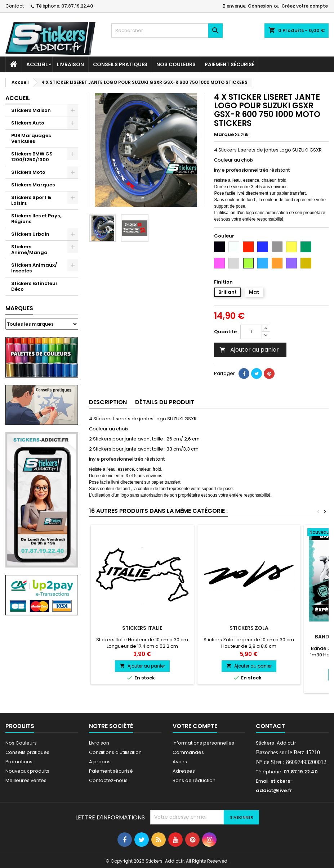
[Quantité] (251, 332)
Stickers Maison (31, 110)
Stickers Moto (28, 172)
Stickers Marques (33, 185)
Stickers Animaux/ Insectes (34, 268)
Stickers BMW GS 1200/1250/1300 (32, 157)
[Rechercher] (167, 31)
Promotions (19, 762)
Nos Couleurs (176, 64)
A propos (100, 762)
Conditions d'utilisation (115, 752)
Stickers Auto (28, 123)
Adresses (184, 771)
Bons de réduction (194, 780)
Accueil (37, 64)
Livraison (70, 64)
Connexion (260, 6)
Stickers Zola (249, 628)
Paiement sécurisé (230, 64)
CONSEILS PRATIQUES (120, 64)
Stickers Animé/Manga (29, 250)
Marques (19, 308)
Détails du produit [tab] (165, 402)
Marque (224, 135)
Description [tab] (108, 402)
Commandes (188, 752)
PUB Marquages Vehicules (31, 138)
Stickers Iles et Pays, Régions (36, 219)
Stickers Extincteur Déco (34, 286)
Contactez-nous (108, 780)
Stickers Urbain (30, 234)
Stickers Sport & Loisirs (31, 200)
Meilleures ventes (26, 780)
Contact (15, 6)
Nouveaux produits (27, 771)
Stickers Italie (142, 628)
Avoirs (180, 762)
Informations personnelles (203, 743)
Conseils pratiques (27, 752)
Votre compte (195, 726)
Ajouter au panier (249, 350)
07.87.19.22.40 (77, 6)
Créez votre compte (305, 6)
